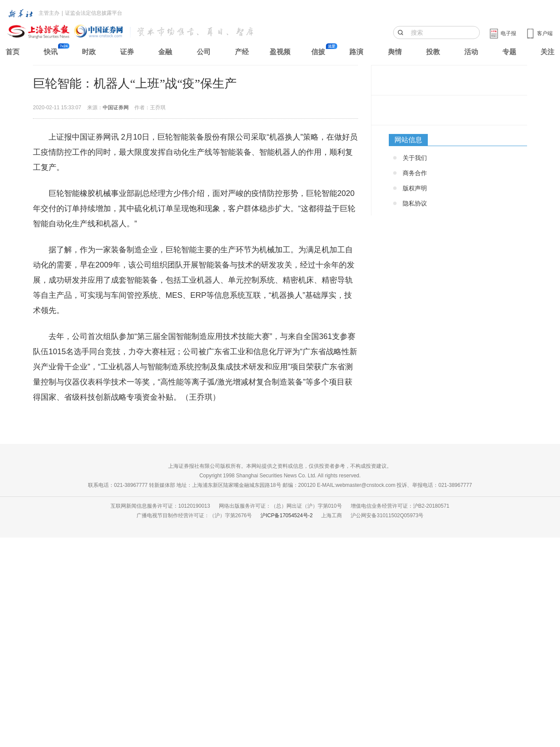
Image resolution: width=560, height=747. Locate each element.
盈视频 (280, 52)
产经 (242, 52)
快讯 (51, 52)
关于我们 (415, 158)
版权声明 (415, 188)
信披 (318, 52)
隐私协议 (415, 203)
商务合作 (415, 173)
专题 (509, 52)
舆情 (395, 52)
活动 (471, 52)
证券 (127, 52)
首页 (13, 52)
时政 (89, 52)
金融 (165, 52)
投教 (433, 52)
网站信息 (408, 140)
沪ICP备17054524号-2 (287, 515)
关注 (547, 52)
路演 (356, 52)
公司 (204, 52)
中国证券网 (116, 108)
